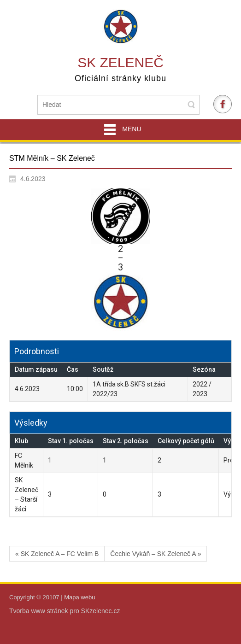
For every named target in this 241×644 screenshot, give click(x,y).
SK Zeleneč (120, 62)
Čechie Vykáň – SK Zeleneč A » (156, 554)
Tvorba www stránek (39, 611)
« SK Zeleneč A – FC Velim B (57, 554)
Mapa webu (79, 597)
